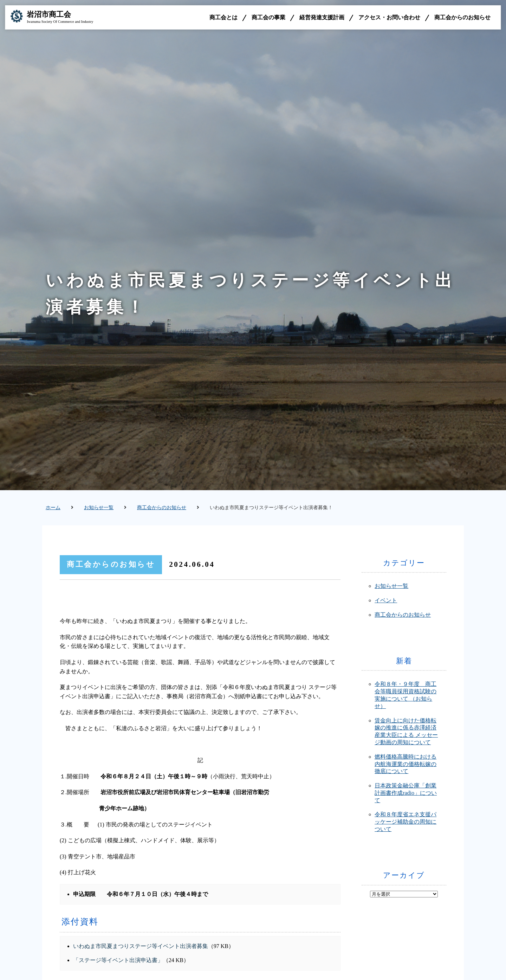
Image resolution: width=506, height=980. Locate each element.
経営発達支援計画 (322, 17)
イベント (386, 600)
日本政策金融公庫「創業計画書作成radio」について (406, 793)
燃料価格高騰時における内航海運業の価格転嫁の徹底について (406, 764)
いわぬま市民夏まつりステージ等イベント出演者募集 (141, 946)
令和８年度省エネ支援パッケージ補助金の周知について (406, 822)
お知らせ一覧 (99, 508)
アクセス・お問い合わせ (389, 17)
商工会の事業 (268, 17)
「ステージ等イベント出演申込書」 (118, 960)
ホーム (53, 508)
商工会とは (223, 17)
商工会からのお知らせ (462, 17)
